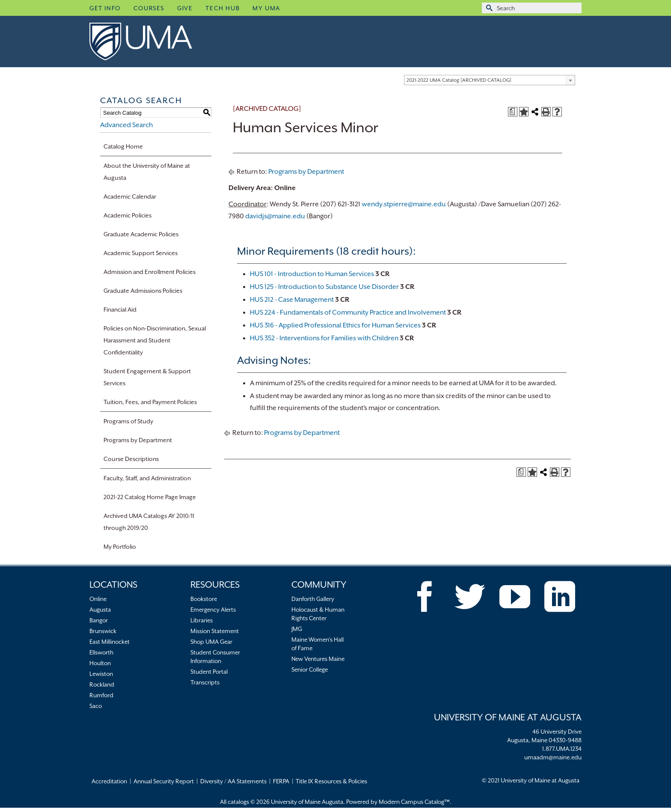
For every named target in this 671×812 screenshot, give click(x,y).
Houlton (100, 663)
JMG (297, 629)
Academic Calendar (130, 196)
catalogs (238, 802)
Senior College (310, 669)
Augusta (100, 610)
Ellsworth (101, 652)
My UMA (266, 8)
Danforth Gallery (313, 599)
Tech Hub (223, 8)
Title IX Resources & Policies (331, 781)
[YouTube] (515, 597)
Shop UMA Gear (211, 642)
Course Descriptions (131, 459)
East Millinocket (110, 642)
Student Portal (209, 672)
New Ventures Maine (318, 659)
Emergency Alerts (213, 610)
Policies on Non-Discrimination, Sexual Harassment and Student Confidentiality (155, 340)
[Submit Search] (488, 8)
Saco (96, 706)
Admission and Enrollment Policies (150, 272)
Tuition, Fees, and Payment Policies (150, 402)
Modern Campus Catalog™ (414, 802)
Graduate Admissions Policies (143, 291)
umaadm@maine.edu (553, 757)
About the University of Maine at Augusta (147, 172)
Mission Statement (215, 631)
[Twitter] (470, 597)
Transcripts (205, 682)
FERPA (281, 781)
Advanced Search (126, 125)
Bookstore (204, 599)
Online (98, 599)
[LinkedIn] (560, 597)
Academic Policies (128, 215)
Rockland (102, 684)
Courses (149, 8)
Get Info (105, 8)
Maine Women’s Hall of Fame (318, 644)
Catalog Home (123, 146)
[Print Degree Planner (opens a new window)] (513, 112)
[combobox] (490, 80)
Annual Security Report (164, 781)
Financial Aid (120, 309)
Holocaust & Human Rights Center (318, 614)
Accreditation (109, 781)
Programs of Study (128, 421)
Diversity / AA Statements (233, 781)
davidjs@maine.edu (275, 216)
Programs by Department (138, 440)
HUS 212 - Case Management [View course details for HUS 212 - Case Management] (292, 300)
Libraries (202, 620)
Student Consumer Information (215, 657)
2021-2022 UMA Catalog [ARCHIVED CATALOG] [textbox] (459, 80)
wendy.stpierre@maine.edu (404, 204)
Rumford (101, 695)
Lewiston (101, 674)
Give (185, 8)
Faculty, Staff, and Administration (147, 478)
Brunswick (103, 631)
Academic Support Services (141, 253)
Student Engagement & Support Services (147, 377)
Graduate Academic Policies (141, 234)
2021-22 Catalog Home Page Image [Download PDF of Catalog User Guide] (150, 497)
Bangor (99, 620)
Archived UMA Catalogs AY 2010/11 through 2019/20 (149, 522)
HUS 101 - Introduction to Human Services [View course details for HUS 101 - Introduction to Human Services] (312, 274)
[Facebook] (425, 597)
